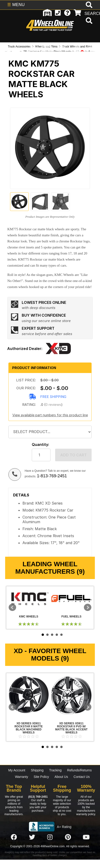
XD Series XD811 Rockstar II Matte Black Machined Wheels (29, 695)
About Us (61, 777)
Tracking (55, 770)
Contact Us (82, 777)
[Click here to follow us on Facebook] (14, 837)
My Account (17, 770)
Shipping (37, 770)
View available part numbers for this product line (50, 415)
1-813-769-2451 (52, 476)
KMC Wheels (29, 598)
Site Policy (41, 777)
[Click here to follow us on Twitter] (32, 837)
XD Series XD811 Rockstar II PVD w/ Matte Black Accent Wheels (71, 695)
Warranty (21, 777)
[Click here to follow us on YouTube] (86, 837)
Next (88, 607)
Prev (12, 607)
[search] (88, 21)
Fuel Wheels (71, 598)
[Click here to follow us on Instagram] (50, 837)
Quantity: (40, 445)
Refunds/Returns (79, 770)
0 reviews (53, 405)
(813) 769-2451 (38, 797)
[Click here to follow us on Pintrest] (68, 837)
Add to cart (73, 455)
